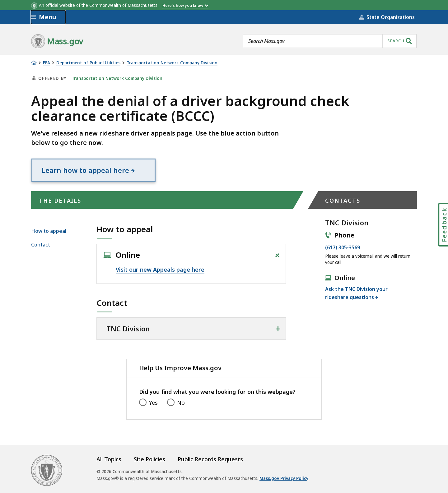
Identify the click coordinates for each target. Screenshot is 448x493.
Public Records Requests (210, 459)
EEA (47, 63)
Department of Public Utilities (88, 63)
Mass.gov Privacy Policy (284, 478)
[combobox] (330, 41)
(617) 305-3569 (343, 248)
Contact (41, 245)
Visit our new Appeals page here (160, 270)
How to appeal (49, 231)
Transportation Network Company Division (172, 63)
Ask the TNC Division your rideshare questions (356, 293)
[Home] (34, 63)
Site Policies (149, 459)
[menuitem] (58, 231)
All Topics (109, 459)
